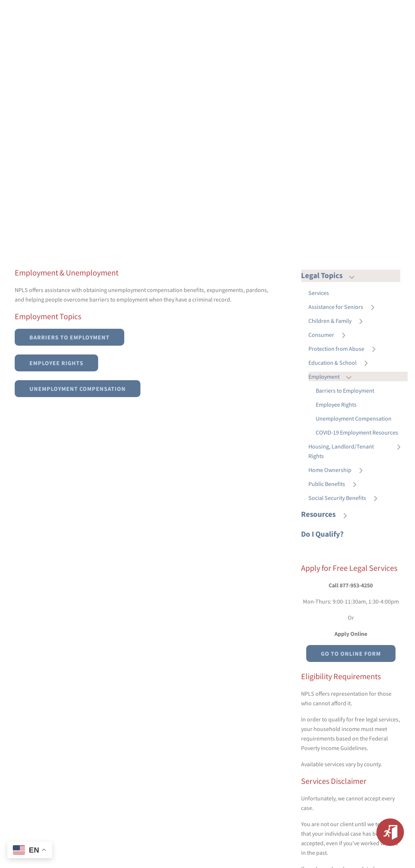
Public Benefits (336, 484)
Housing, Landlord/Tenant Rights (358, 451)
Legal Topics (331, 276)
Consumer (330, 335)
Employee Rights (56, 363)
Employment (333, 377)
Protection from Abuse (346, 349)
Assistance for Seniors (345, 307)
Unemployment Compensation (78, 389)
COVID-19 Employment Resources (357, 432)
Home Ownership (339, 470)
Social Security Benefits (346, 498)
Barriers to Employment (69, 337)
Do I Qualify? (322, 534)
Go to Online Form (351, 653)
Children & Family (339, 321)
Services (319, 293)
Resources (328, 514)
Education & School (342, 363)
